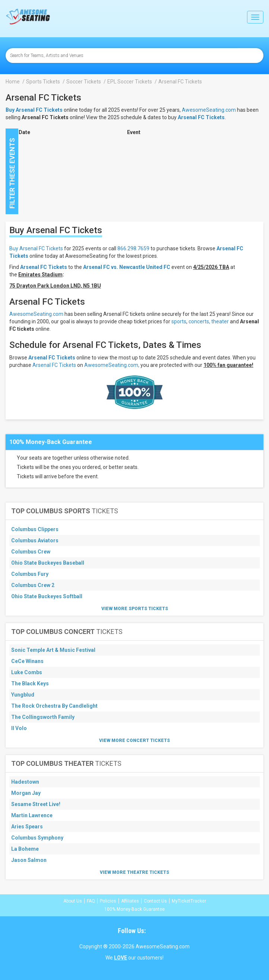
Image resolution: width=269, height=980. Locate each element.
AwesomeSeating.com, (112, 365)
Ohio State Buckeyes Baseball (48, 563)
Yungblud (23, 695)
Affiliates (130, 901)
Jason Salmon (29, 860)
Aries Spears (27, 827)
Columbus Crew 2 (33, 585)
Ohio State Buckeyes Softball (47, 596)
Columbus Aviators (35, 540)
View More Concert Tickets (134, 740)
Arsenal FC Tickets (201, 117)
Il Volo (19, 728)
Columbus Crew (31, 552)
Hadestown (25, 782)
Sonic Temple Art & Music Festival (53, 650)
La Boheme (25, 849)
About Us (73, 901)
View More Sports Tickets (135, 609)
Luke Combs (27, 672)
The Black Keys (30, 684)
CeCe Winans (27, 661)
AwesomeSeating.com (209, 110)
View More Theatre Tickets (134, 872)
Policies (108, 901)
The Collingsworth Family (43, 717)
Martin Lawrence (32, 815)
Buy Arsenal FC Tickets (36, 248)
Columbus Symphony (37, 838)
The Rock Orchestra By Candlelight (54, 706)
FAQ (91, 901)
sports (179, 321)
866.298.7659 (133, 248)
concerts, (199, 321)
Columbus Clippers (35, 529)
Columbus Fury (30, 574)
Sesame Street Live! (36, 804)
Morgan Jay (26, 793)
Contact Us (155, 901)
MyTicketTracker (189, 901)
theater (220, 321)
